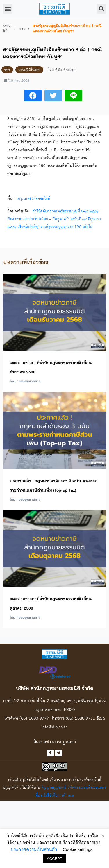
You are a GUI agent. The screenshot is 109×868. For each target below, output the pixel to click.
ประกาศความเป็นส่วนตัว (34, 849)
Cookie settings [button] (78, 849)
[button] (8, 9)
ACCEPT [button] (54, 859)
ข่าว (22, 29)
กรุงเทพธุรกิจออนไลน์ (34, 198)
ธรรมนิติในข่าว (29, 70)
